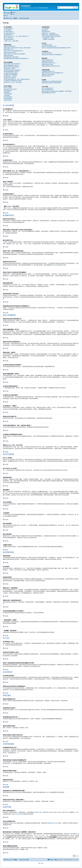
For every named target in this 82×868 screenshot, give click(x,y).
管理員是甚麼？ (46, 28)
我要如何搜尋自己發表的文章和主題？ (51, 66)
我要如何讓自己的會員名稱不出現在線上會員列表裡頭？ (18, 48)
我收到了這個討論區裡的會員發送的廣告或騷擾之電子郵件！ (57, 48)
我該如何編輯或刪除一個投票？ (12, 72)
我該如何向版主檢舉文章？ (10, 78)
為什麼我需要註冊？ (9, 28)
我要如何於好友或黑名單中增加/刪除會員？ (52, 55)
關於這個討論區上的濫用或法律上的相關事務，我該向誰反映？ (57, 91)
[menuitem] (13, 12)
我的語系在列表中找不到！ (10, 52)
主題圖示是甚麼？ (8, 100)
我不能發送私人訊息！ (47, 45)
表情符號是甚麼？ (8, 91)
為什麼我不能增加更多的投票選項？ (13, 70)
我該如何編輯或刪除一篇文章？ (12, 65)
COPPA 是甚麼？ (8, 30)
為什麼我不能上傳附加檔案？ (11, 75)
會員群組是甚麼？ (46, 32)
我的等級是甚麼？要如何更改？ (12, 57)
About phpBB (19, 814)
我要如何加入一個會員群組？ (49, 33)
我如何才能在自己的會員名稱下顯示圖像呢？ (15, 54)
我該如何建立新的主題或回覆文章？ (13, 64)
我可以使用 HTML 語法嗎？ (11, 89)
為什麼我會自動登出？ (9, 39)
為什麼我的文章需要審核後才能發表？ (13, 81)
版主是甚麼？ (45, 30)
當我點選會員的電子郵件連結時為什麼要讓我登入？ (16, 58)
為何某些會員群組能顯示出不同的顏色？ (52, 36)
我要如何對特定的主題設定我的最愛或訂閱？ (53, 73)
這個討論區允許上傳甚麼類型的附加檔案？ (52, 81)
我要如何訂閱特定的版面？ (48, 74)
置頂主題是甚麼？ (8, 97)
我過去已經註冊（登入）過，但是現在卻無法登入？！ (17, 36)
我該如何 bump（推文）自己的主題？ (13, 82)
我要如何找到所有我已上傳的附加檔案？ (52, 83)
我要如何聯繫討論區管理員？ (49, 93)
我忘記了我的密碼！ (9, 38)
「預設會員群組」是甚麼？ (48, 38)
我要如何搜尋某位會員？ (48, 65)
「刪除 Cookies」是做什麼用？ (11, 41)
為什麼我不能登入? (9, 35)
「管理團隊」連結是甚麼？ (48, 39)
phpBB (58, 265)
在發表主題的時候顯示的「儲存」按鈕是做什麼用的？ (17, 79)
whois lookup (70, 834)
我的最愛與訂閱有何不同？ (48, 71)
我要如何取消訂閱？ (47, 76)
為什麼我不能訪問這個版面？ (11, 73)
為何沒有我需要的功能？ (48, 90)
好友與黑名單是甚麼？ (47, 53)
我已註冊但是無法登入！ (10, 33)
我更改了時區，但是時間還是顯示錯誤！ (14, 51)
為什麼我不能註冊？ (9, 32)
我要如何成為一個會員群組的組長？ (51, 35)
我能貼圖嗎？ (7, 92)
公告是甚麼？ (7, 95)
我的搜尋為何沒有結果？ (48, 61)
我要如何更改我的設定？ (10, 46)
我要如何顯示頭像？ (9, 55)
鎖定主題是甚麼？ (8, 98)
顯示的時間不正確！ (9, 49)
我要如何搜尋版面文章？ (48, 60)
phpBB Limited (38, 812)
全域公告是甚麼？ (8, 94)
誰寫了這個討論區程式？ (48, 88)
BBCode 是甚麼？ (8, 88)
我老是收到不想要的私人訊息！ (49, 46)
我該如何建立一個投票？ (10, 68)
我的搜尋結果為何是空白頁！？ (49, 63)
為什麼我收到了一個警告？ (10, 76)
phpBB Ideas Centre (53, 823)
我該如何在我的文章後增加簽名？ (12, 67)
